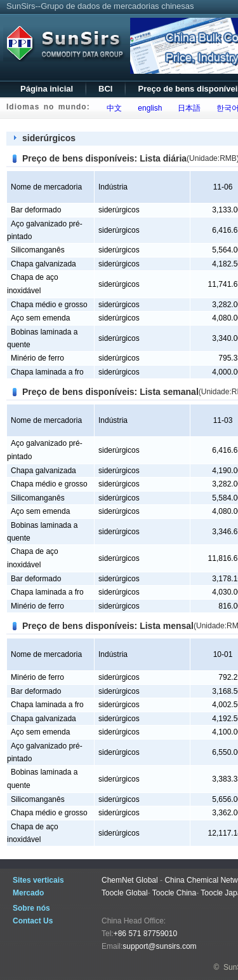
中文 (113, 108)
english (148, 108)
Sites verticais (38, 880)
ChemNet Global (130, 880)
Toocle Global (125, 893)
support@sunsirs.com (159, 946)
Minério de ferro (37, 358)
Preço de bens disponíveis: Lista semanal (110, 392)
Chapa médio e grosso (49, 305)
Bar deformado (36, 210)
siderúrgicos (49, 138)
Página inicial (47, 89)
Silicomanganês (38, 250)
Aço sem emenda (40, 318)
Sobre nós (31, 908)
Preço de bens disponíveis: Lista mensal (108, 626)
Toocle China (174, 893)
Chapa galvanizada (43, 264)
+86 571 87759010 (145, 934)
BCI (105, 89)
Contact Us (33, 921)
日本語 (188, 108)
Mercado (28, 893)
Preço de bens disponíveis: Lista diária (104, 158)
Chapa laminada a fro (47, 372)
